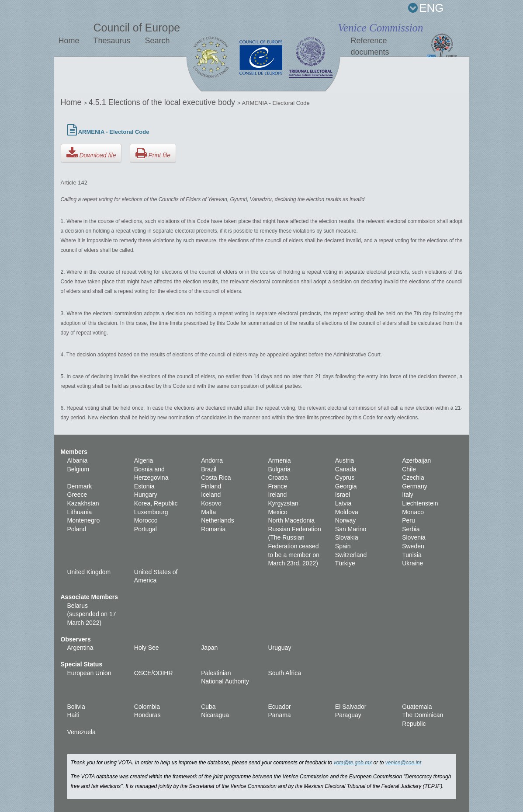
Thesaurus (112, 41)
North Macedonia (291, 520)
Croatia (278, 477)
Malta (208, 512)
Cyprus (345, 477)
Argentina (80, 648)
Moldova (347, 512)
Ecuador (279, 707)
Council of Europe (137, 28)
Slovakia (347, 537)
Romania (213, 529)
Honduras (147, 715)
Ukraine (412, 563)
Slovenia (414, 537)
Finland (211, 486)
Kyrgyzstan (283, 503)
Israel (343, 495)
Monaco (413, 512)
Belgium (78, 469)
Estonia (144, 486)
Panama (279, 715)
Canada (346, 469)
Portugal (145, 529)
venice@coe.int (403, 763)
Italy (408, 495)
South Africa (284, 673)
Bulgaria (279, 469)
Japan (209, 648)
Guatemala (417, 707)
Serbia (411, 529)
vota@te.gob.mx (353, 763)
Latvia (343, 503)
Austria (345, 460)
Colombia (147, 707)
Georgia (346, 486)
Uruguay (279, 648)
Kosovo (211, 503)
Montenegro (84, 520)
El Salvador (351, 707)
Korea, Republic (156, 503)
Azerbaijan (416, 460)
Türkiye (345, 563)
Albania (78, 460)
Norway (345, 520)
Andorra (212, 460)
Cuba (208, 707)
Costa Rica (216, 477)
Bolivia (76, 707)
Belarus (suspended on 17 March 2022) (92, 614)
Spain (343, 546)
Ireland (277, 495)
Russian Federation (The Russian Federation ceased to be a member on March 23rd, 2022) (294, 546)
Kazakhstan (83, 503)
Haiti (73, 715)
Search (157, 41)
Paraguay (348, 715)
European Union (89, 673)
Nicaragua (215, 715)
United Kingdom (89, 572)
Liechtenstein (420, 503)
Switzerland (351, 555)
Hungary (146, 495)
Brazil (209, 469)
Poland (77, 529)
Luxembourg (151, 512)
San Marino (351, 529)
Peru (409, 520)
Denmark (80, 486)
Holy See (147, 648)
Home (69, 41)
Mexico (277, 512)
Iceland (211, 495)
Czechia (413, 477)
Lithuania (80, 512)
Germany (415, 486)
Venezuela (81, 732)
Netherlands (218, 520)
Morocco (146, 520)
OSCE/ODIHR (154, 673)
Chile (409, 469)
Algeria (144, 460)
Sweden (413, 546)
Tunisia (412, 555)
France (277, 486)
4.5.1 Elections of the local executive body (163, 102)
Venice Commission (380, 28)
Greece (77, 495)
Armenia (279, 460)
